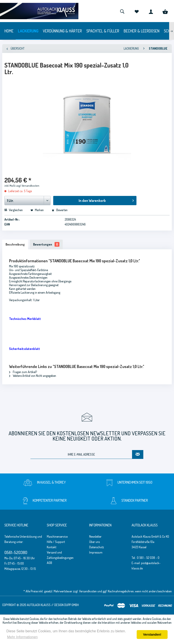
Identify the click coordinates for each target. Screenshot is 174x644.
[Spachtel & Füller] (103, 31)
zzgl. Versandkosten (28, 186)
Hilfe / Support (56, 542)
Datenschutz (97, 547)
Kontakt (52, 547)
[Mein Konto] (151, 11)
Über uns (95, 542)
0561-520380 (16, 552)
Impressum (96, 552)
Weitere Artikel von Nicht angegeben (33, 376)
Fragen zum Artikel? (23, 372)
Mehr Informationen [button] (22, 637)
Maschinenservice (57, 536)
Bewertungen (46, 244)
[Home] (9, 31)
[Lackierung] (28, 31)
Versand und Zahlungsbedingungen (60, 555)
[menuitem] (122, 11)
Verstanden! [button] (152, 635)
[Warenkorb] (165, 11)
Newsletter (95, 536)
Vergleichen (14, 210)
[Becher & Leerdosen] (142, 31)
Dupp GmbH (72, 605)
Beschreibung (15, 244)
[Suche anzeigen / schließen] (122, 11)
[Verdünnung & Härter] (62, 31)
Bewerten (60, 210)
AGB (49, 563)
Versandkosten (88, 591)
